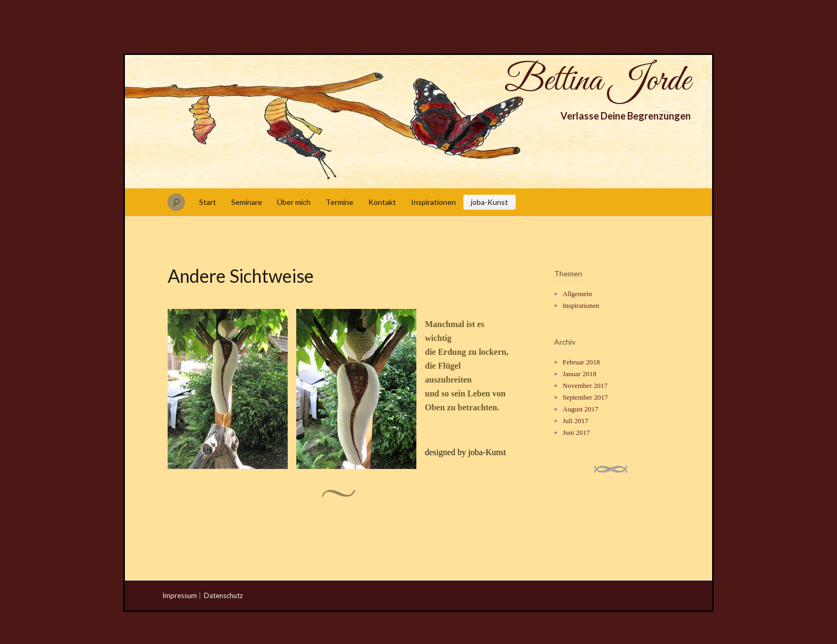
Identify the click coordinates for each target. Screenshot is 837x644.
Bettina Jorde (598, 81)
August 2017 (581, 409)
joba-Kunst (489, 202)
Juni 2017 (576, 432)
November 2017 (585, 385)
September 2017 (585, 397)
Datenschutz (223, 595)
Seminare (247, 202)
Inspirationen (433, 202)
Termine (339, 202)
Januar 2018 (579, 374)
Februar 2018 (581, 362)
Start (208, 202)
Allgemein (577, 294)
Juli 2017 (575, 421)
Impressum (180, 595)
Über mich (294, 202)
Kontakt (382, 202)
